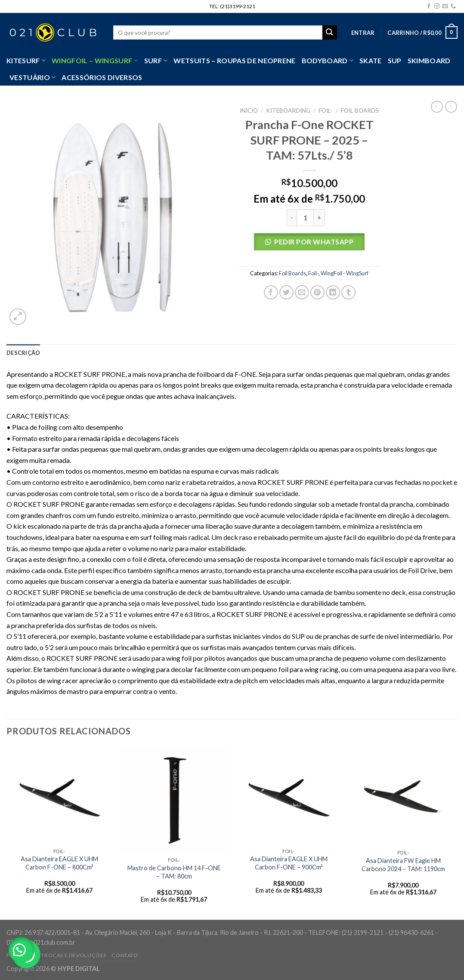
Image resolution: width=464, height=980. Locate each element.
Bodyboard (328, 61)
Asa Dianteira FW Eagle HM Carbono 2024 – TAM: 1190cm (403, 865)
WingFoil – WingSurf (95, 61)
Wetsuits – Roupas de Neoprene (234, 60)
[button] (309, 244)
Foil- (326, 111)
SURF (156, 61)
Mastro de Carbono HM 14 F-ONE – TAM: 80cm (174, 872)
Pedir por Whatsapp (314, 242)
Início (249, 111)
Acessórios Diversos (102, 77)
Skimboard (429, 60)
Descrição (23, 353)
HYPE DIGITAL (79, 969)
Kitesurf (26, 61)
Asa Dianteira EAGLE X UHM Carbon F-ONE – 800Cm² (59, 863)
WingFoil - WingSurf (345, 273)
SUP (395, 60)
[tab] (23, 353)
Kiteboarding (288, 111)
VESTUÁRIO (32, 77)
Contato (125, 955)
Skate (371, 60)
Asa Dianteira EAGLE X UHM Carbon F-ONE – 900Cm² (289, 863)
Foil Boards (360, 111)
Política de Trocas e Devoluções (56, 955)
